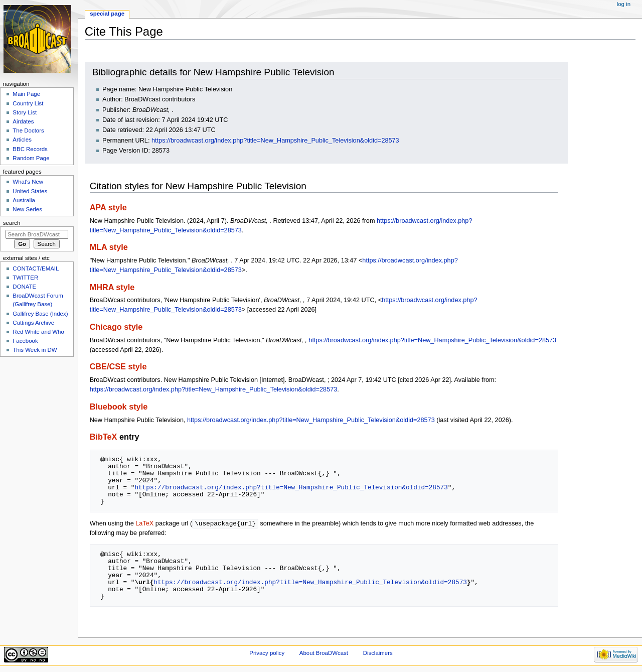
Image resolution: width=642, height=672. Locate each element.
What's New (28, 182)
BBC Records (30, 149)
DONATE (24, 287)
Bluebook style (119, 407)
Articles (22, 140)
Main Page (26, 94)
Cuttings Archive (33, 323)
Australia (24, 200)
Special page (107, 14)
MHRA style (112, 287)
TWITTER (25, 278)
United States (30, 191)
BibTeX (104, 437)
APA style (108, 207)
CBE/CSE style (118, 366)
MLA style (109, 247)
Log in (624, 4)
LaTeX (144, 524)
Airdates (23, 121)
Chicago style (116, 327)
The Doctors (28, 130)
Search (12, 223)
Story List (25, 112)
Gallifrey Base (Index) (40, 314)
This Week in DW (35, 350)
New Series (27, 209)
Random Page (31, 158)
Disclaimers (378, 653)
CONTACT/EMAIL (36, 268)
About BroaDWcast (324, 653)
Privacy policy (267, 653)
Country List (28, 103)
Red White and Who (38, 332)
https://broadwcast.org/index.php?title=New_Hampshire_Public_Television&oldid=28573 (275, 141)
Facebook (25, 341)
